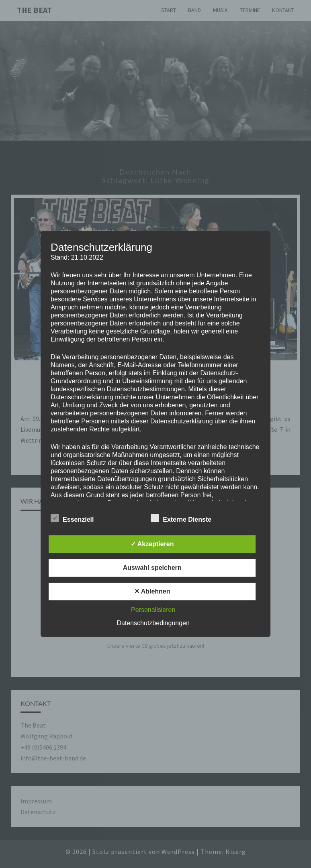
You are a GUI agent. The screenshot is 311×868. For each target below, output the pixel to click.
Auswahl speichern (152, 568)
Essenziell (72, 518)
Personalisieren (153, 610)
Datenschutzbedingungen (153, 623)
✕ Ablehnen (152, 591)
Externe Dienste (181, 518)
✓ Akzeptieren (152, 544)
